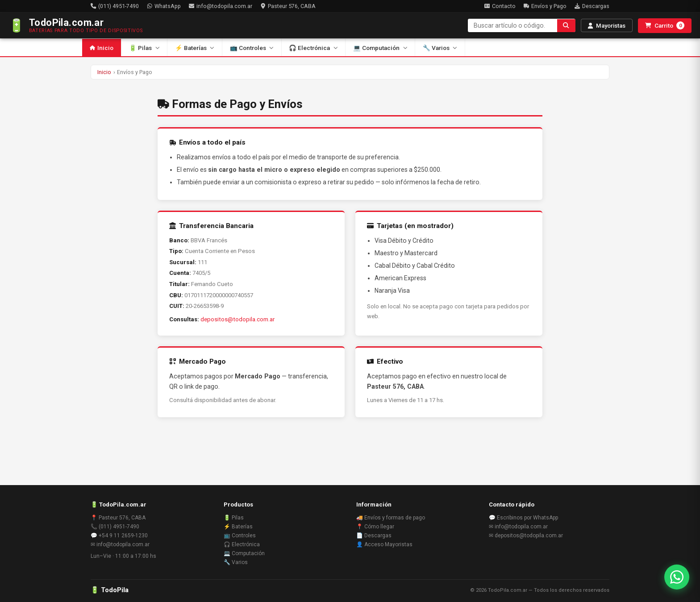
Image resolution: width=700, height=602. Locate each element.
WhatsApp (164, 6)
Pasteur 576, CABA (288, 6)
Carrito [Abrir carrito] (665, 25)
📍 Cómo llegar (375, 527)
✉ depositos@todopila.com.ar (526, 536)
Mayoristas (607, 26)
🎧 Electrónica (313, 48)
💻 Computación (380, 48)
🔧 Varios (440, 48)
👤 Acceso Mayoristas (384, 544)
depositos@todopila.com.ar (237, 319)
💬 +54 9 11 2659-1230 (119, 536)
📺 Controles (252, 48)
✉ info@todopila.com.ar (120, 544)
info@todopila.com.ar (221, 6)
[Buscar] (566, 26)
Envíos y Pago (545, 6)
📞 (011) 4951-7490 (115, 527)
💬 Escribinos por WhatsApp (523, 518)
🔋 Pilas (144, 48)
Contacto (500, 6)
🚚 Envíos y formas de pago (391, 518)
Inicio (102, 48)
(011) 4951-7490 (115, 6)
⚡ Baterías (195, 48)
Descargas (592, 6)
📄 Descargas (374, 536)
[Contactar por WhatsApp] (677, 577)
